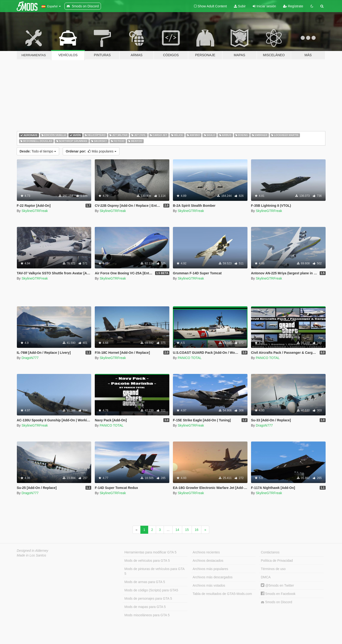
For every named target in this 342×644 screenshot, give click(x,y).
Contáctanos (270, 552)
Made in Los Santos (32, 555)
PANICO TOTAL (190, 358)
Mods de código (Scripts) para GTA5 (151, 590)
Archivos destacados (208, 561)
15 (187, 530)
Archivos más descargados (213, 577)
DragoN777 (30, 358)
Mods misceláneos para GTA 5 (147, 615)
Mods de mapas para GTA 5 (145, 607)
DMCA (266, 577)
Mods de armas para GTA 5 (145, 582)
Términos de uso (273, 569)
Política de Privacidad (277, 561)
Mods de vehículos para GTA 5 (147, 561)
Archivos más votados (209, 585)
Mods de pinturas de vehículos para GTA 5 (154, 571)
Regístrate (293, 6)
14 (177, 530)
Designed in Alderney (33, 551)
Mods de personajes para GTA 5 (148, 598)
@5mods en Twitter (277, 585)
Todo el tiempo (38, 151)
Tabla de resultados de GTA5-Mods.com (222, 594)
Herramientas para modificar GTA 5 (150, 552)
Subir (240, 6)
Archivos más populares (210, 569)
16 (197, 530)
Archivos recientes (206, 552)
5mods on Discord (276, 602)
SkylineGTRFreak (35, 211)
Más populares (91, 151)
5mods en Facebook (278, 594)
